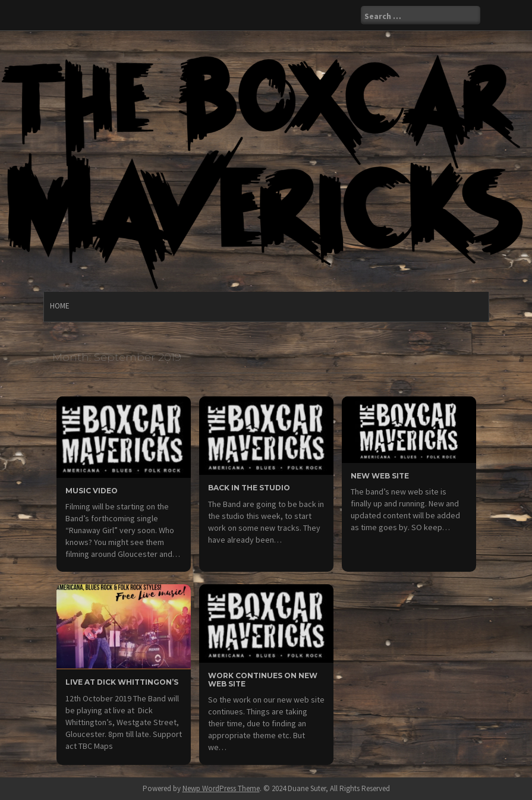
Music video (92, 491)
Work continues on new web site (263, 679)
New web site (380, 476)
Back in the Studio (249, 488)
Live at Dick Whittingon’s (122, 682)
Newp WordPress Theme (221, 788)
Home (60, 306)
